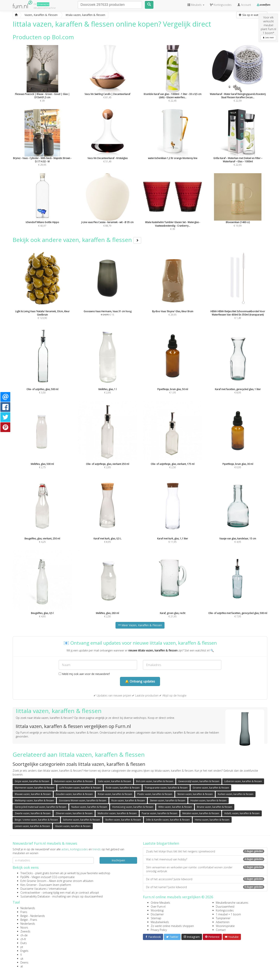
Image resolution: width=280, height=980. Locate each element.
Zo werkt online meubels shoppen (172, 926)
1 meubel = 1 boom (228, 914)
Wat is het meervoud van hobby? (205, 859)
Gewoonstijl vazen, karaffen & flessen (199, 781)
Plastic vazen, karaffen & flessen (155, 794)
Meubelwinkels (160, 922)
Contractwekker (30, 893)
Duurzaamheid (225, 907)
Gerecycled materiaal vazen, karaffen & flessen (41, 807)
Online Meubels (160, 903)
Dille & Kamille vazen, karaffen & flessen (168, 820)
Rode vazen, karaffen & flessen (123, 788)
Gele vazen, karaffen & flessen (115, 781)
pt (22, 947)
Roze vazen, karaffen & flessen (128, 800)
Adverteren (223, 922)
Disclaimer (157, 914)
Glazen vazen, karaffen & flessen (73, 826)
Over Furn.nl (158, 907)
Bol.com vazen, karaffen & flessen (155, 781)
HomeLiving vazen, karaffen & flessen (133, 807)
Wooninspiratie (225, 926)
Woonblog (157, 910)
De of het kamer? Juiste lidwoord (205, 887)
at (22, 966)
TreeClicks (27, 873)
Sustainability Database (35, 896)
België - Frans (29, 920)
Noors (24, 927)
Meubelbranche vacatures (232, 903)
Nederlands (28, 908)
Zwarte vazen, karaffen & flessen (33, 813)
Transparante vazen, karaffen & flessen (166, 788)
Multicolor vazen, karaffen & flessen (117, 813)
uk (22, 959)
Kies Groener (28, 885)
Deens (24, 962)
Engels (24, 951)
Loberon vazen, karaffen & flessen (243, 781)
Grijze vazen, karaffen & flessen (32, 781)
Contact (221, 930)
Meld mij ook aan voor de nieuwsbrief (84, 674)
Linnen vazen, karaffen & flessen (32, 826)
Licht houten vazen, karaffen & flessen (80, 788)
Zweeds (25, 931)
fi (21, 955)
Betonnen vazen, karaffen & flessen (74, 781)
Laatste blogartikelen (161, 843)
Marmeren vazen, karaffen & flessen (35, 788)
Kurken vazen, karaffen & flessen (236, 794)
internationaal (58, 889)
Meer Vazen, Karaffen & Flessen (140, 625)
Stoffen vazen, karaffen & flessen (123, 820)
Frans (24, 912)
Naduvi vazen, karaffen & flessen (89, 807)
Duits (24, 943)
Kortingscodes (225, 910)
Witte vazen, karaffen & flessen (175, 807)
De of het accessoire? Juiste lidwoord (205, 879)
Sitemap (156, 918)
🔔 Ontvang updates (140, 681)
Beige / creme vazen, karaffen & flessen (36, 820)
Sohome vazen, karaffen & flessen (82, 820)
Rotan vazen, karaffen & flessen (115, 794)
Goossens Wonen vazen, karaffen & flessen (83, 800)
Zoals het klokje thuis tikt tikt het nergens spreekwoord (205, 851)
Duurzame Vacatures (34, 889)
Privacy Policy (159, 930)
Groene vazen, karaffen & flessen (211, 788)
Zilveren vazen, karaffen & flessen (74, 813)
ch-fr (23, 939)
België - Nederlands (33, 916)
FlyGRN (25, 877)
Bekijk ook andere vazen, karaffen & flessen (77, 240)
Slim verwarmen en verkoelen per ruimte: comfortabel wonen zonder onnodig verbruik (205, 869)
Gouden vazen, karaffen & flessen (74, 794)
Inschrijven (118, 860)
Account (244, 5)
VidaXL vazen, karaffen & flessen (242, 813)
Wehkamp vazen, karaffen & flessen (34, 800)
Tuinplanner (223, 918)
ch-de (24, 935)
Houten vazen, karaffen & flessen (208, 800)
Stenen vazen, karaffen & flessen (195, 794)
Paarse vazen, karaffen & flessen (160, 813)
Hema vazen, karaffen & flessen (212, 820)
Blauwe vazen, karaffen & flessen (33, 794)
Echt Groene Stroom (33, 881)
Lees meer (268, 37)
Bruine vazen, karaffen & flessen (215, 807)
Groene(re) (43, 4)
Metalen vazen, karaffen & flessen (201, 813)
